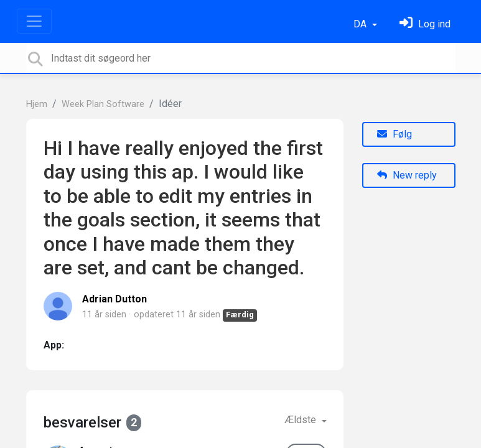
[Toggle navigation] (34, 21)
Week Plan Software (103, 104)
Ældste (301, 420)
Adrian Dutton (114, 299)
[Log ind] (425, 24)
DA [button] (361, 24)
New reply (407, 175)
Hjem (37, 104)
